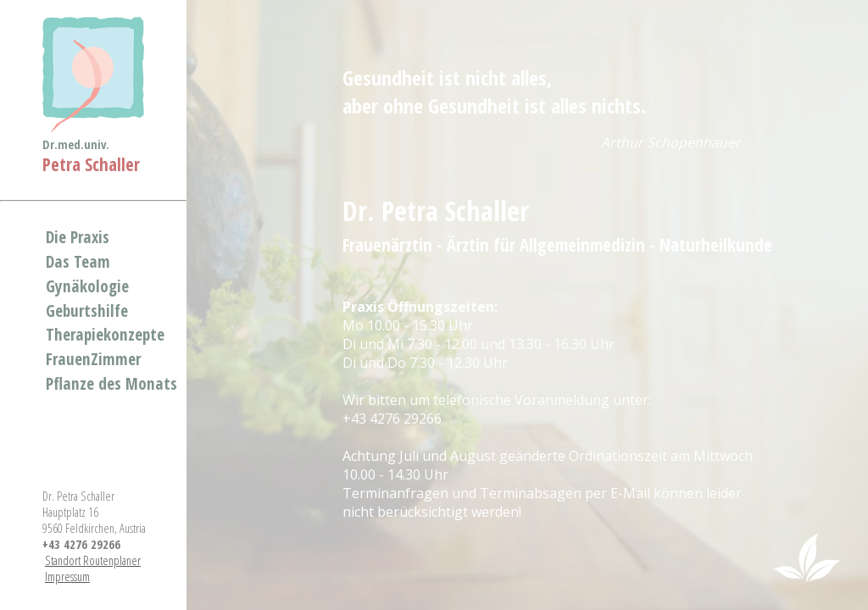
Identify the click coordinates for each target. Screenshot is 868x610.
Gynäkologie (87, 286)
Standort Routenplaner (93, 560)
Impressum (67, 577)
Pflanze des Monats (111, 383)
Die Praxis (78, 237)
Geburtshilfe (87, 311)
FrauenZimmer (93, 359)
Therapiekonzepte (105, 334)
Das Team (78, 261)
